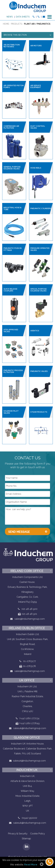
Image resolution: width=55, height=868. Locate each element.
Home (6, 24)
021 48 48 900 (29, 609)
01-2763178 (27, 666)
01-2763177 (29, 661)
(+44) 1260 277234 (29, 718)
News (10, 17)
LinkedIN (26, 847)
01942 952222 (29, 818)
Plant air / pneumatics (37, 24)
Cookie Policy (38, 834)
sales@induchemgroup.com (27, 619)
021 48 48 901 (27, 614)
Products (16, 24)
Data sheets (23, 17)
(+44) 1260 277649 (28, 723)
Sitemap (26, 839)
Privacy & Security (18, 834)
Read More (31, 865)
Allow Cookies (41, 864)
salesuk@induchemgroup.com (28, 728)
